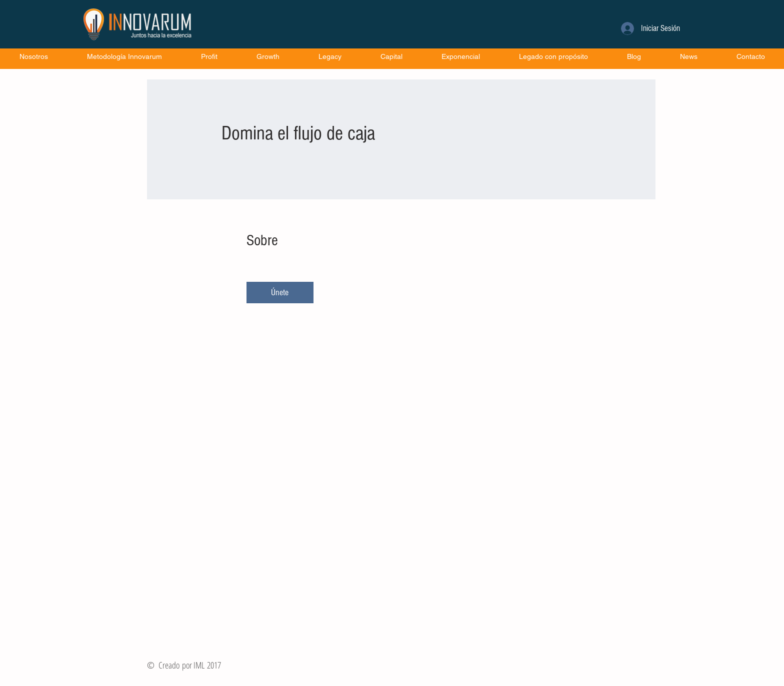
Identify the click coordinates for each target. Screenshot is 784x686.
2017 (214, 665)
